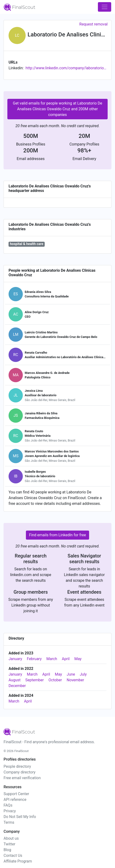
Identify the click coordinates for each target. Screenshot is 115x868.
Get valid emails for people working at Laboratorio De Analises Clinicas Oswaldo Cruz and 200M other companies (57, 109)
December (17, 686)
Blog (7, 850)
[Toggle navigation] (105, 7)
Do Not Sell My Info (20, 817)
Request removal (93, 24)
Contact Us (13, 855)
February (34, 659)
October (55, 680)
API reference (15, 800)
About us (11, 838)
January (15, 659)
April (66, 659)
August (14, 680)
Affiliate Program (18, 861)
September (34, 680)
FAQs (8, 805)
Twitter (9, 844)
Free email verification (22, 778)
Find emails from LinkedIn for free (57, 535)
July (83, 674)
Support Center (16, 794)
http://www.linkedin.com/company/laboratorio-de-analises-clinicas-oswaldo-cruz (66, 68)
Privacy (10, 811)
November (75, 680)
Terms (9, 822)
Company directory (19, 772)
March (52, 659)
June (71, 674)
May (78, 659)
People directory (17, 766)
